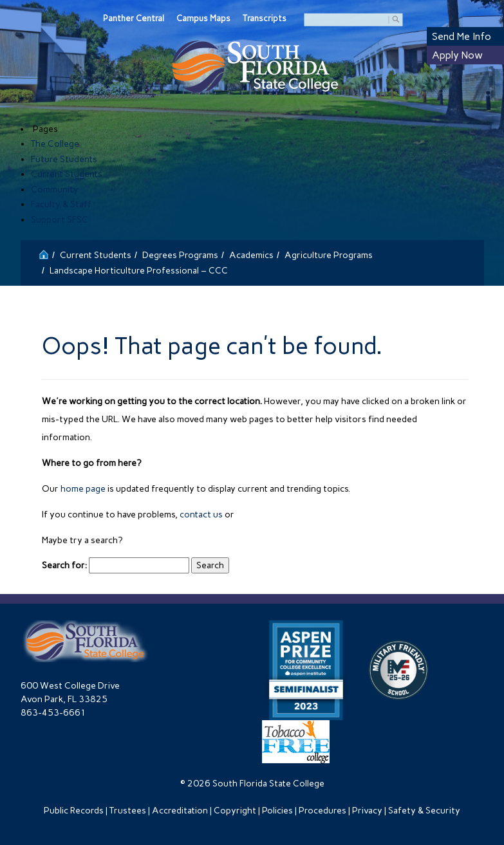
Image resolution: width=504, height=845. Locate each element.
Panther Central (134, 18)
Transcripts (265, 18)
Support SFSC (60, 220)
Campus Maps (203, 18)
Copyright (235, 811)
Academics (251, 255)
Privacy (367, 811)
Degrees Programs (180, 255)
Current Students (67, 174)
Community (55, 190)
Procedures (322, 811)
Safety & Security (424, 811)
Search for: (64, 565)
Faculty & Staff (61, 204)
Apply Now (457, 55)
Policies (277, 811)
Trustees (128, 811)
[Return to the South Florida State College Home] (44, 253)
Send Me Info (462, 36)
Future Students (64, 159)
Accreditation (180, 811)
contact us (201, 515)
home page (83, 489)
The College (55, 144)
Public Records (74, 811)
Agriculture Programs (329, 255)
